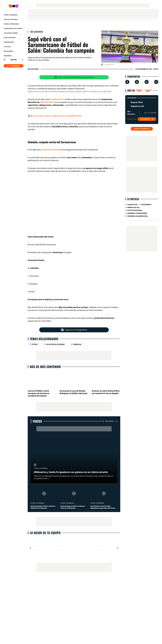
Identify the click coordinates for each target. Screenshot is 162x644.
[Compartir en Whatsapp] (147, 82)
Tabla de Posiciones (11, 19)
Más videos (111, 421)
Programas (8, 56)
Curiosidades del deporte (13, 29)
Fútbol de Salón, (47, 102)
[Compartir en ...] (156, 82)
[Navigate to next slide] (118, 548)
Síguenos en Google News (74, 330)
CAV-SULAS (7, 47)
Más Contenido (10, 38)
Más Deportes (9, 51)
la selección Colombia (51, 150)
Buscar (14, 60)
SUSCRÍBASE (13, 66)
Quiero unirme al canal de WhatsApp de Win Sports (74, 77)
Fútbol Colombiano (11, 15)
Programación (9, 42)
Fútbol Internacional (11, 24)
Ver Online (147, 119)
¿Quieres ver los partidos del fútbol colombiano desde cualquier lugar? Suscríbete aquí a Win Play (70, 92)
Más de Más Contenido (45, 367)
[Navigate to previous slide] (30, 548)
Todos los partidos (142, 129)
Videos (37, 421)
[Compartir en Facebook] (127, 82)
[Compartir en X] (137, 82)
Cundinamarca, (57, 99)
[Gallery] (74, 548)
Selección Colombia (11, 33)
